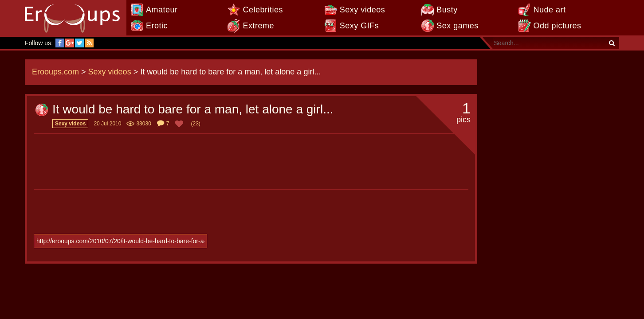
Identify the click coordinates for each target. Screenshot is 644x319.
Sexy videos (363, 10)
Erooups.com (55, 72)
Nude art (550, 10)
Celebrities (263, 10)
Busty (447, 10)
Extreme (258, 26)
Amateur (162, 10)
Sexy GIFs (359, 26)
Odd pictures (558, 26)
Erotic (157, 26)
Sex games (457, 26)
